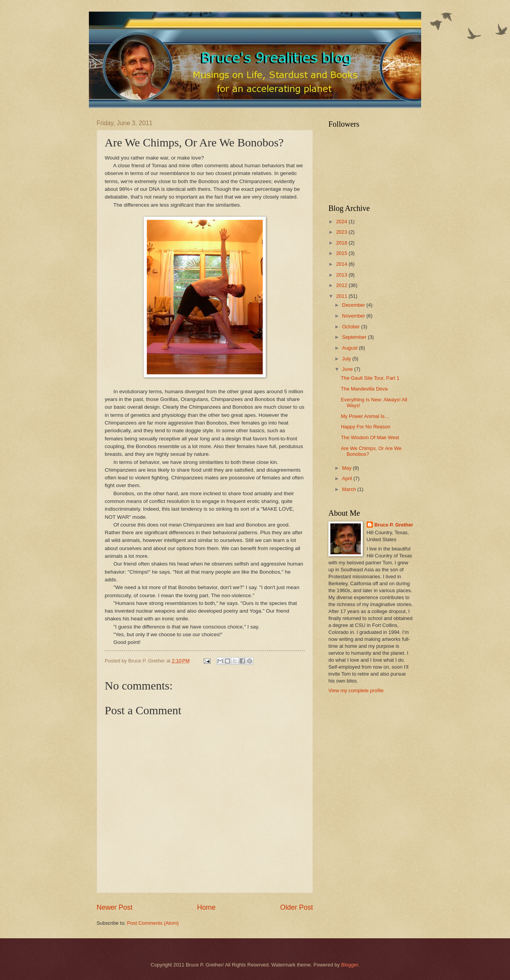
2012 (342, 285)
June (348, 369)
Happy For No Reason (365, 427)
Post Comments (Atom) (153, 923)
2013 (342, 275)
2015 (342, 253)
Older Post (297, 907)
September (355, 337)
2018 (342, 243)
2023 (342, 232)
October (351, 327)
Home (206, 907)
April (348, 478)
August (350, 348)
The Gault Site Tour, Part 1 (370, 378)
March (349, 489)
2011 (342, 296)
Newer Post (115, 907)
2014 (342, 264)
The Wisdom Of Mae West (370, 437)
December (354, 305)
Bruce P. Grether (394, 525)
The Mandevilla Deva (364, 389)
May (347, 468)
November (354, 316)
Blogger (350, 965)
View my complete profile (356, 690)
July (347, 359)
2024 (342, 222)
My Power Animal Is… (365, 416)
